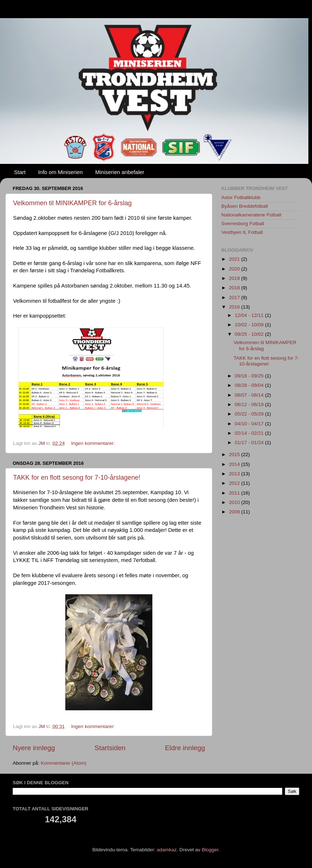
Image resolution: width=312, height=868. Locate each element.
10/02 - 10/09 (250, 325)
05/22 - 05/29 (250, 414)
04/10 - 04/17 (250, 424)
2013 (235, 474)
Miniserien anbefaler (120, 172)
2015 (235, 454)
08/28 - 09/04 (250, 385)
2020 (235, 269)
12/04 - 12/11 (250, 315)
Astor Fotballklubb (241, 197)
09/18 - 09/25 (250, 376)
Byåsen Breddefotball (245, 206)
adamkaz (167, 850)
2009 (235, 512)
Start (20, 172)
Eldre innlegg (185, 748)
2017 (235, 297)
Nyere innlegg (34, 748)
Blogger (210, 850)
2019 (235, 278)
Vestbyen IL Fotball (242, 232)
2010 (235, 502)
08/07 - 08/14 (250, 395)
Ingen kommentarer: (94, 443)
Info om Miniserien (60, 172)
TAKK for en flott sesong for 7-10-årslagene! (77, 478)
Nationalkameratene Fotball (251, 215)
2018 (235, 288)
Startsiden (110, 748)
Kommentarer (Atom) (63, 763)
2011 (235, 493)
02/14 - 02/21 (250, 433)
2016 (235, 307)
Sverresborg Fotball (243, 224)
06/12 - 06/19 (250, 404)
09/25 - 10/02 (250, 334)
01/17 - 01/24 (250, 443)
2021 (235, 259)
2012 (235, 483)
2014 (235, 464)
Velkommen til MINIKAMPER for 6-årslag (72, 203)
